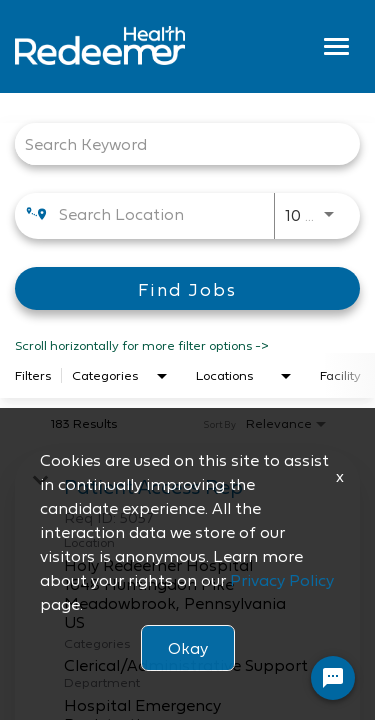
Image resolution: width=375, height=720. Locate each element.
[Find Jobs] (187, 288)
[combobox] (177, 143)
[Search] (187, 288)
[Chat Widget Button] (333, 678)
